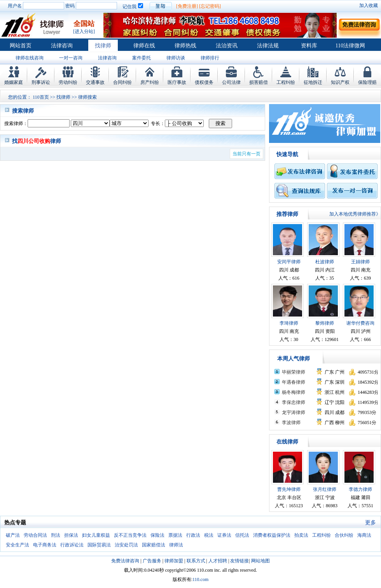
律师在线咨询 (30, 58)
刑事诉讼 (41, 82)
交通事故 (95, 82)
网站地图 (260, 561)
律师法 (176, 545)
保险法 (157, 535)
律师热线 (185, 46)
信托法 (242, 535)
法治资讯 (227, 46)
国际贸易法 (99, 545)
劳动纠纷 (68, 82)
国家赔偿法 (154, 545)
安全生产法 (17, 545)
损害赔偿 (259, 82)
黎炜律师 (325, 323)
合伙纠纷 (344, 535)
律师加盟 (174, 561)
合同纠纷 (122, 82)
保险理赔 (367, 82)
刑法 (56, 535)
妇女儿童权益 (96, 535)
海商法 (364, 535)
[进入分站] (84, 31)
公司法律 (231, 82)
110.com (200, 579)
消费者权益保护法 (272, 535)
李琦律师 (289, 323)
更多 (371, 523)
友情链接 (239, 561)
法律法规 (268, 46)
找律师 (103, 46)
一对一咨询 (71, 58)
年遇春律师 (294, 382)
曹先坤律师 (289, 489)
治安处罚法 (126, 545)
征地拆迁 (313, 82)
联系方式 (196, 561)
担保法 (71, 535)
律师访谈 (176, 58)
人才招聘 (218, 561)
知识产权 (340, 82)
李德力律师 (360, 489)
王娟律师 (360, 262)
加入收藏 (369, 5)
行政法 (193, 535)
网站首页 (21, 46)
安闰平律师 (289, 262)
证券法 (224, 535)
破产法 (13, 535)
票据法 (175, 535)
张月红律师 (325, 489)
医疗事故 (177, 82)
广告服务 (152, 561)
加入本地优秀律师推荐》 (355, 214)
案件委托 (142, 58)
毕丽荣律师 (294, 372)
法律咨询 (62, 46)
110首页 (41, 97)
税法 (209, 535)
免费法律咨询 (125, 561)
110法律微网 (350, 46)
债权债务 (204, 82)
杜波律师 (325, 262)
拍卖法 (301, 535)
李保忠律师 (294, 402)
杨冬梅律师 (294, 392)
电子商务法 (45, 545)
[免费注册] (187, 6)
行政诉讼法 (72, 545)
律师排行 (210, 58)
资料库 (309, 46)
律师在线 (144, 46)
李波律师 (291, 423)
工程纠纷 (286, 82)
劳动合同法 (35, 535)
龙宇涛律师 (294, 412)
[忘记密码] (210, 6)
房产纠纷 (150, 82)
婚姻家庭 (14, 82)
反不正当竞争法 (130, 535)
